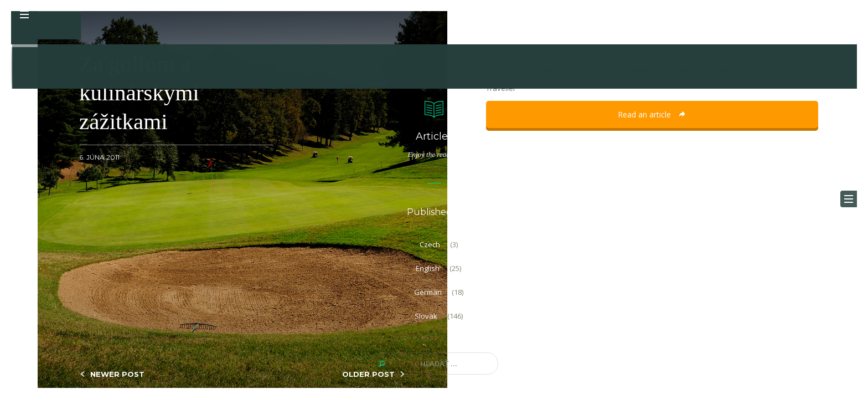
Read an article (652, 114)
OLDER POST (368, 374)
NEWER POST (117, 374)
